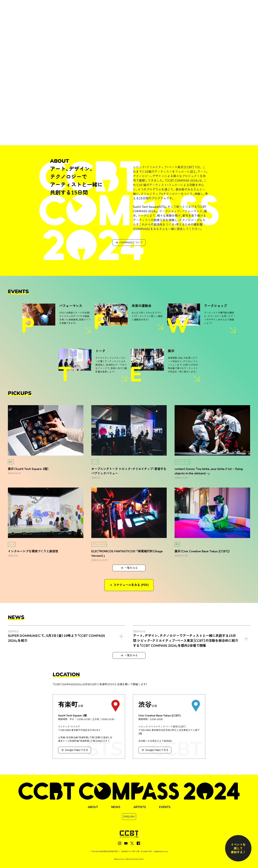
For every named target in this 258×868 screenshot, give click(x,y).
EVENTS (165, 807)
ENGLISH (129, 817)
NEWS (116, 807)
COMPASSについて (129, 243)
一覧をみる (129, 568)
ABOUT (93, 807)
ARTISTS (140, 807)
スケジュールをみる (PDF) (129, 585)
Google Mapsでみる (75, 750)
